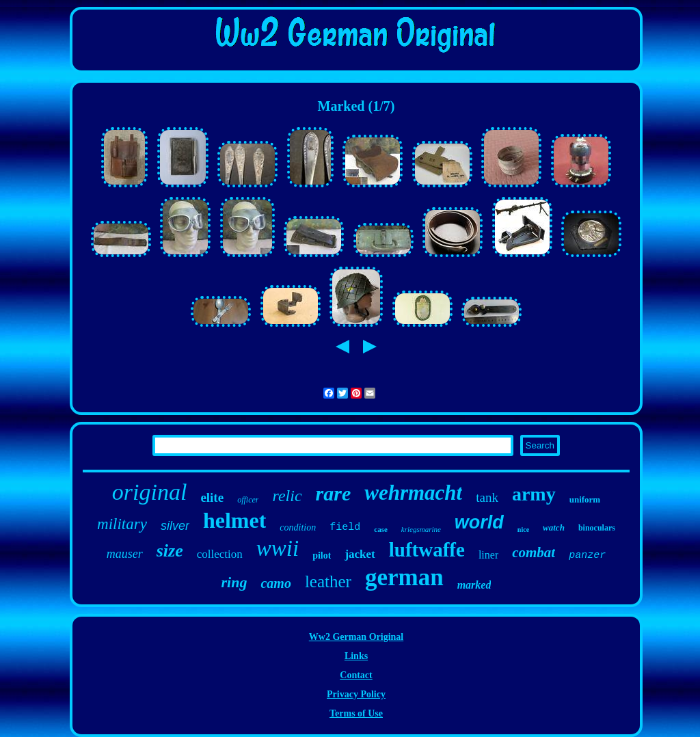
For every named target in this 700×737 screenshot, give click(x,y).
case (381, 529)
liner (488, 555)
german (404, 577)
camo (275, 583)
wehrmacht (413, 493)
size (170, 551)
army (534, 494)
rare (334, 493)
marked (474, 585)
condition (298, 527)
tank (487, 497)
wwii (278, 548)
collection (220, 554)
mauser (125, 554)
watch (554, 527)
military (122, 524)
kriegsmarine (421, 529)
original (150, 492)
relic (287, 496)
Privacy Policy (356, 694)
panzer (587, 555)
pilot (322, 555)
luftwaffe (427, 550)
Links (356, 656)
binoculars (597, 528)
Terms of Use (356, 713)
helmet (234, 520)
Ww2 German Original (356, 637)
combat (534, 552)
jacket (360, 554)
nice (523, 530)
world (479, 522)
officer (248, 500)
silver (175, 526)
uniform (585, 499)
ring (234, 582)
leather (328, 581)
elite (212, 497)
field (345, 527)
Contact (356, 675)
